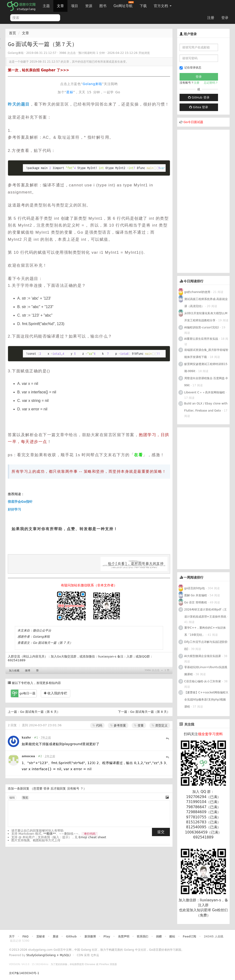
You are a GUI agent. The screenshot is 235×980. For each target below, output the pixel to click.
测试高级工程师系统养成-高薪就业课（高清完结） (206, 303)
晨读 (55, 937)
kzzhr (26, 737)
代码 (97, 725)
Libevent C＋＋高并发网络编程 (205, 392)
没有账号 (73, 789)
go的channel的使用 (197, 292)
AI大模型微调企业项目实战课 (203, 656)
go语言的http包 (195, 588)
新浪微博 (90, 937)
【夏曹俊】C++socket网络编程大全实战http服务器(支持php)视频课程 (206, 700)
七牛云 (95, 955)
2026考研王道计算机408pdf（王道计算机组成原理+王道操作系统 (206, 613)
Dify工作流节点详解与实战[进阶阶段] (206, 645)
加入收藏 (14, 671)
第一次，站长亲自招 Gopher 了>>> (38, 70)
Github (71, 937)
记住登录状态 (190, 68)
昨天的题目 (19, 104)
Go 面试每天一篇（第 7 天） (53, 643)
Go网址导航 (124, 5)
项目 (75, 6)
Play (107, 937)
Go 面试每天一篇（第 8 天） (150, 712)
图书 (103, 6)
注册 (211, 18)
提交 (161, 832)
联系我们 (143, 937)
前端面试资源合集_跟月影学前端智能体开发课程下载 (206, 353)
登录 (225, 18)
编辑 (12, 798)
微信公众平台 (42, 630)
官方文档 (163, 6)
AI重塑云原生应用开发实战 (201, 339)
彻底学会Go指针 (20, 502)
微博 (28, 671)
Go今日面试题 (193, 122)
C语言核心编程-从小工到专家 (203, 681)
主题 (46, 6)
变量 (139, 725)
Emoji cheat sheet (92, 837)
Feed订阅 (190, 937)
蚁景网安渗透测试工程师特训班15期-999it (206, 368)
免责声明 (124, 937)
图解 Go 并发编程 (196, 595)
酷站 (172, 937)
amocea (28, 756)
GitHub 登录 (199, 97)
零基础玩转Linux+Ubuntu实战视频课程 (206, 671)
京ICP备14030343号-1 (24, 973)
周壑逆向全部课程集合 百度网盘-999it (206, 382)
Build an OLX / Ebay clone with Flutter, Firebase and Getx (206, 407)
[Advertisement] (206, 201)
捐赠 (159, 937)
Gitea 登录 (199, 107)
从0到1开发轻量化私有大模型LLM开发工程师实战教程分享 (206, 317)
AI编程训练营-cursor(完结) (202, 327)
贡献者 (41, 937)
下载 (143, 6)
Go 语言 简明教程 (196, 602)
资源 (89, 6)
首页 (13, 33)
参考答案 (118, 725)
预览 (25, 798)
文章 (60, 6)
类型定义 (160, 725)
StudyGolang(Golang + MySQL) (48, 955)
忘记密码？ (211, 83)
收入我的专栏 (56, 693)
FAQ (25, 937)
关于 (12, 937)
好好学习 (14, 509)
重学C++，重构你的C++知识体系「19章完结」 (205, 631)
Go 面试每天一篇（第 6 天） (40, 712)
